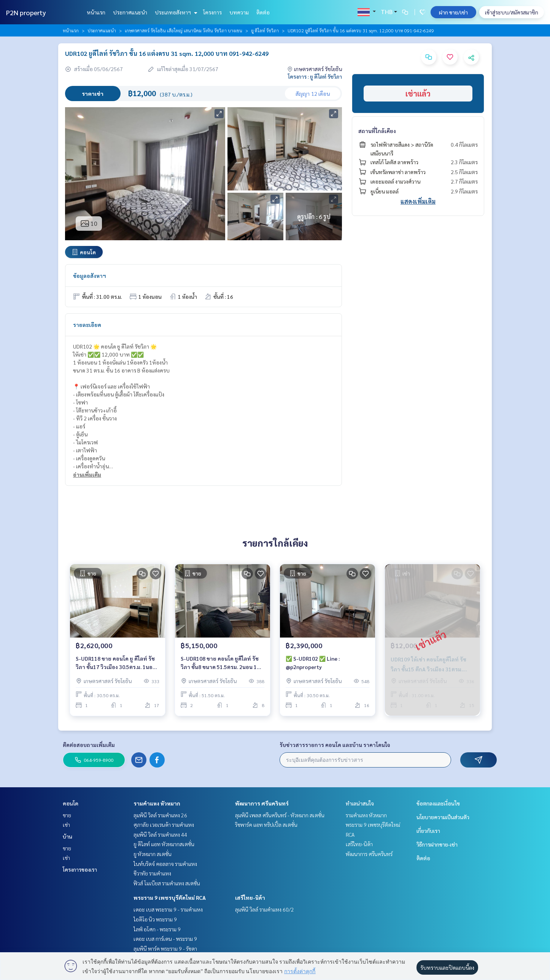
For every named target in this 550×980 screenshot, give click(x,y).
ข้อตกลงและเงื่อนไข (438, 803)
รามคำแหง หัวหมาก (157, 803)
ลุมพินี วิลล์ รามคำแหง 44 (160, 834)
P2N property (26, 12)
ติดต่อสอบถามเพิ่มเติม (89, 745)
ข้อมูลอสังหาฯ (90, 276)
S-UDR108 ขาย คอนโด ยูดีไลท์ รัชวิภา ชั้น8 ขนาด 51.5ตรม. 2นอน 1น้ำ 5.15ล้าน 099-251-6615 (222, 663)
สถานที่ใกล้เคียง (377, 131)
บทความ (239, 12)
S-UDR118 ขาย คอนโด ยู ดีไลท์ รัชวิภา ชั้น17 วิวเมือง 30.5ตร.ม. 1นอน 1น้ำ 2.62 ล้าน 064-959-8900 (116, 663)
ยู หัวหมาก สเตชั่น (153, 854)
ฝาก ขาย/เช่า (453, 12)
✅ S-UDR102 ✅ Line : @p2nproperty (313, 663)
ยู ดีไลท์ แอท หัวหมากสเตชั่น (164, 844)
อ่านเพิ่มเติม (87, 474)
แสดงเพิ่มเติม (418, 201)
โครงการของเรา (80, 869)
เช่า (66, 825)
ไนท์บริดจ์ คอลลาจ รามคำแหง (165, 864)
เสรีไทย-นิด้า (250, 898)
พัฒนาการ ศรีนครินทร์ (262, 803)
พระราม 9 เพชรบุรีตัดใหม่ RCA (170, 898)
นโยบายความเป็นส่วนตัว (443, 817)
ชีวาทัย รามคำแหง (152, 873)
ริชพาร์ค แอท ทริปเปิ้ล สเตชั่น (266, 825)
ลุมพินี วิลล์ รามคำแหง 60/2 (265, 909)
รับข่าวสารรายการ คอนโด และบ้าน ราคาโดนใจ (335, 745)
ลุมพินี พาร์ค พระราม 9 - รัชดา (165, 948)
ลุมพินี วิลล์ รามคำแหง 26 (160, 815)
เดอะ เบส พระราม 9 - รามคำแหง (168, 909)
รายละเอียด (87, 325)
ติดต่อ (263, 12)
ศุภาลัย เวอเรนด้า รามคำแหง (164, 825)
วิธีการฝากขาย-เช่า (437, 844)
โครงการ (212, 12)
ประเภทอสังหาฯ (175, 12)
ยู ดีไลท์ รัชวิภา (265, 30)
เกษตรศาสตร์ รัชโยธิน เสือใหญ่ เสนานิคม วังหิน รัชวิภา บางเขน (184, 30)
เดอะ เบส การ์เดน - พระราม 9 (165, 939)
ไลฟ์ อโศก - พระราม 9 (157, 929)
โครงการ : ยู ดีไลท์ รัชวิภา (315, 76)
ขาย (67, 815)
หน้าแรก (96, 12)
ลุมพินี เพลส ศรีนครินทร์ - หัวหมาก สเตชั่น (280, 815)
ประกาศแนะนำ (130, 12)
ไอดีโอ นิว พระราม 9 (155, 919)
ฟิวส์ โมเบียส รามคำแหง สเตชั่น (167, 883)
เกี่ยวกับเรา (428, 831)
